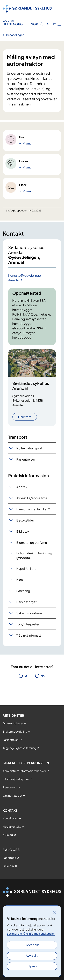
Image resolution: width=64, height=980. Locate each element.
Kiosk (20, 580)
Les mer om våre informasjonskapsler (31, 934)
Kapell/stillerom (28, 568)
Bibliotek (23, 531)
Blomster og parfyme (32, 542)
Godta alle (32, 945)
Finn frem (25, 417)
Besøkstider (25, 520)
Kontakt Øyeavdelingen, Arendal (26, 278)
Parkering (23, 591)
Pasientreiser (26, 459)
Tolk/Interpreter (28, 624)
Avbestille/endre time (32, 498)
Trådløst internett (29, 635)
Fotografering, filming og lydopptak (34, 555)
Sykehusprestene (29, 613)
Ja (26, 676)
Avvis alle (32, 955)
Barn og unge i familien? (33, 509)
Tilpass (32, 966)
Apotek (22, 487)
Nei (43, 676)
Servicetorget (27, 602)
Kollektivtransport (29, 448)
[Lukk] (54, 912)
